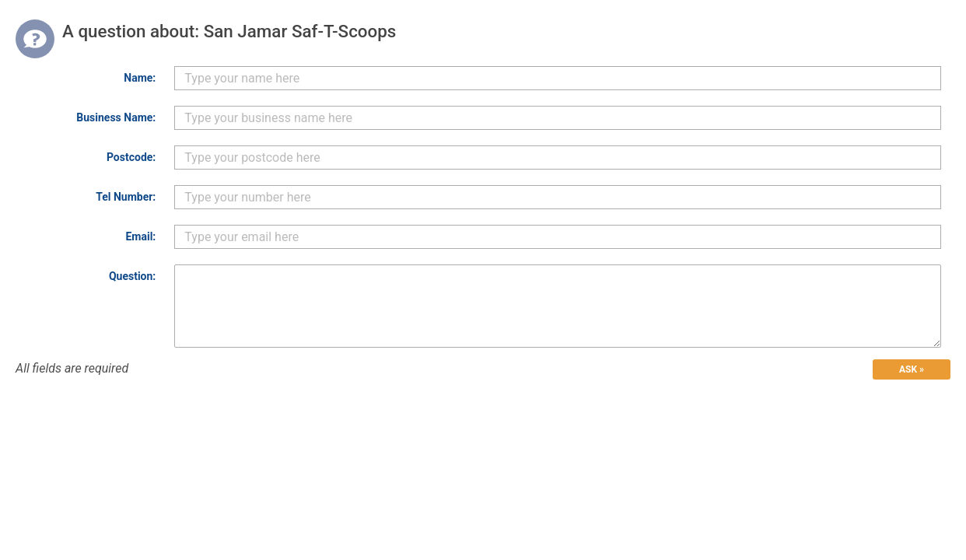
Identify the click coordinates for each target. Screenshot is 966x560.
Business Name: (116, 117)
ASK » (912, 369)
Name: (140, 78)
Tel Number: (126, 197)
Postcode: (131, 157)
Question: (132, 276)
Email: (140, 236)
